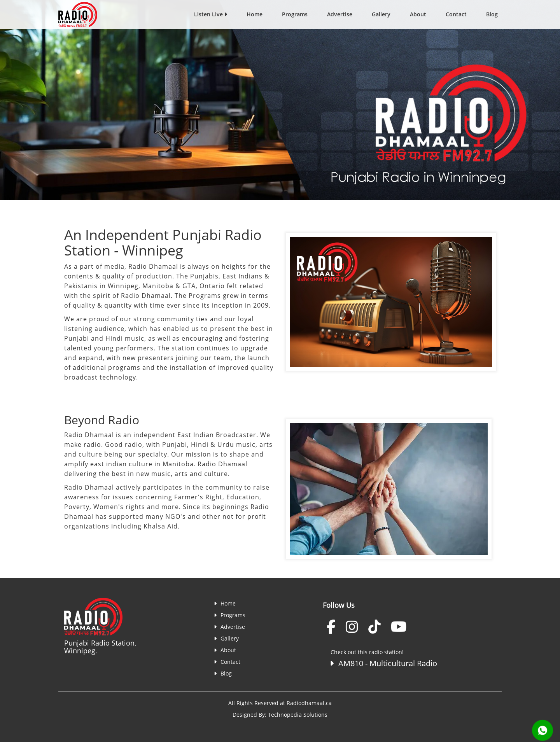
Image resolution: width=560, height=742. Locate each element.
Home (255, 14)
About (418, 14)
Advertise (340, 14)
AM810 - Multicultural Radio (382, 663)
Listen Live (211, 14)
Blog (492, 14)
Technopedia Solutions (298, 715)
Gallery (381, 14)
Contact (456, 14)
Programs (295, 14)
